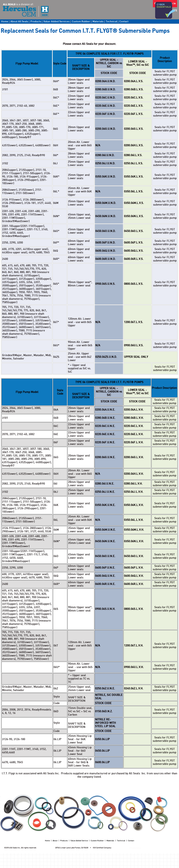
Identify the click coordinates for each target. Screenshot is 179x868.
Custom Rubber (81, 22)
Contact (124, 22)
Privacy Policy (135, 848)
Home (5, 22)
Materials (98, 22)
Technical (111, 22)
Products (36, 22)
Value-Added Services (56, 22)
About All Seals (19, 22)
